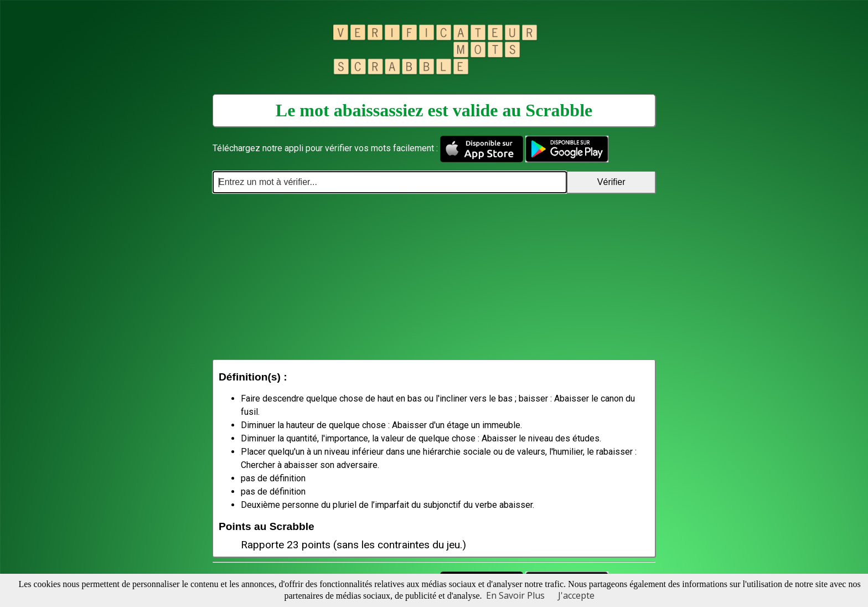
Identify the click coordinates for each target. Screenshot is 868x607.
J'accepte (576, 595)
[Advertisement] (434, 276)
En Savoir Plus (515, 595)
